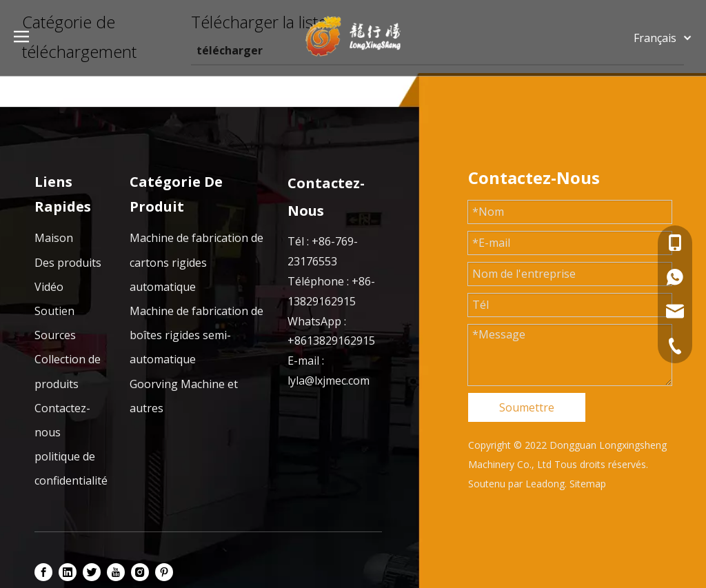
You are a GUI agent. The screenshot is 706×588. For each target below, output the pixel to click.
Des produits (68, 263)
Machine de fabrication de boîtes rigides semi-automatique (196, 335)
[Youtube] (116, 571)
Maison (54, 238)
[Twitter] (92, 571)
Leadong (545, 484)
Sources (55, 335)
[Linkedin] (68, 571)
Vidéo (49, 287)
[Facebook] (43, 571)
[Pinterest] (164, 571)
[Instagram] (140, 571)
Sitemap (588, 484)
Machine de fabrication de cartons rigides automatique (196, 262)
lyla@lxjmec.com (329, 381)
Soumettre (527, 407)
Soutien (54, 311)
